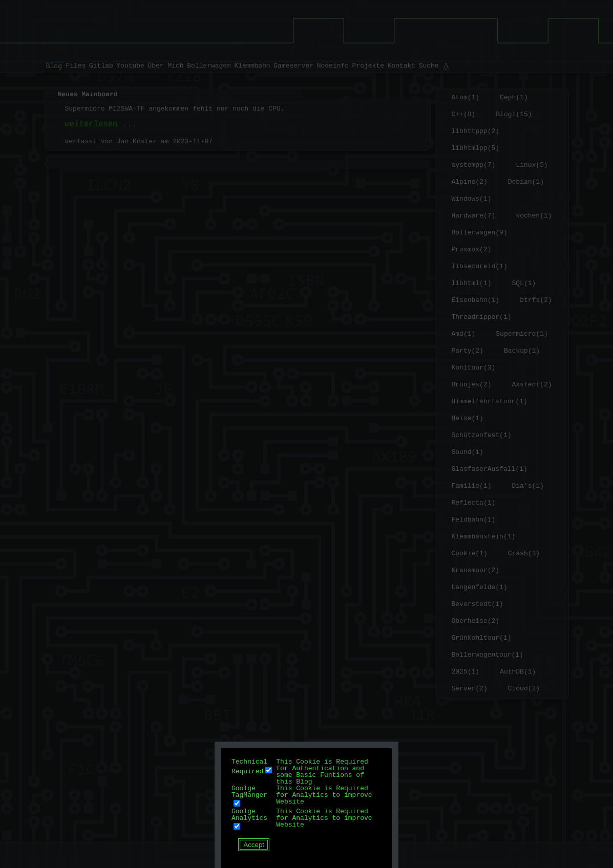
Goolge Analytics (249, 815)
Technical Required (249, 766)
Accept (254, 845)
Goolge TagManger (249, 791)
